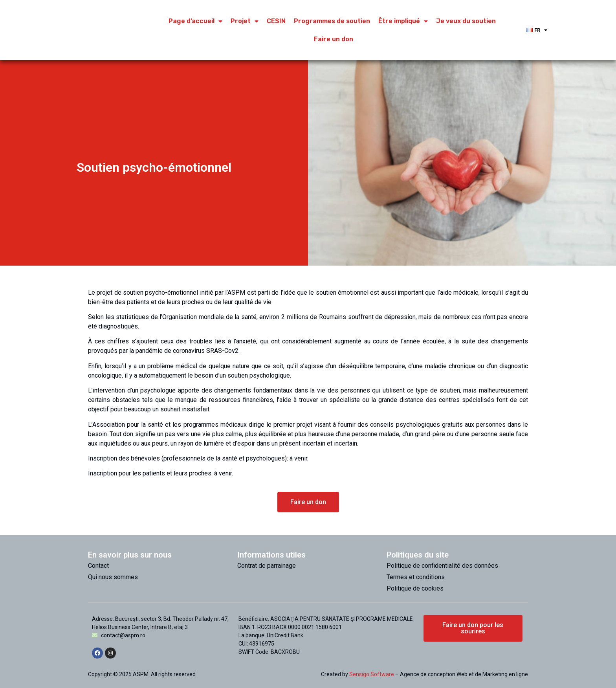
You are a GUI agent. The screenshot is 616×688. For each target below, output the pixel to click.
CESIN (276, 21)
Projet (245, 21)
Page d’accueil (195, 21)
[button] (308, 502)
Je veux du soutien (466, 21)
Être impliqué (403, 21)
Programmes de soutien (332, 21)
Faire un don (334, 39)
